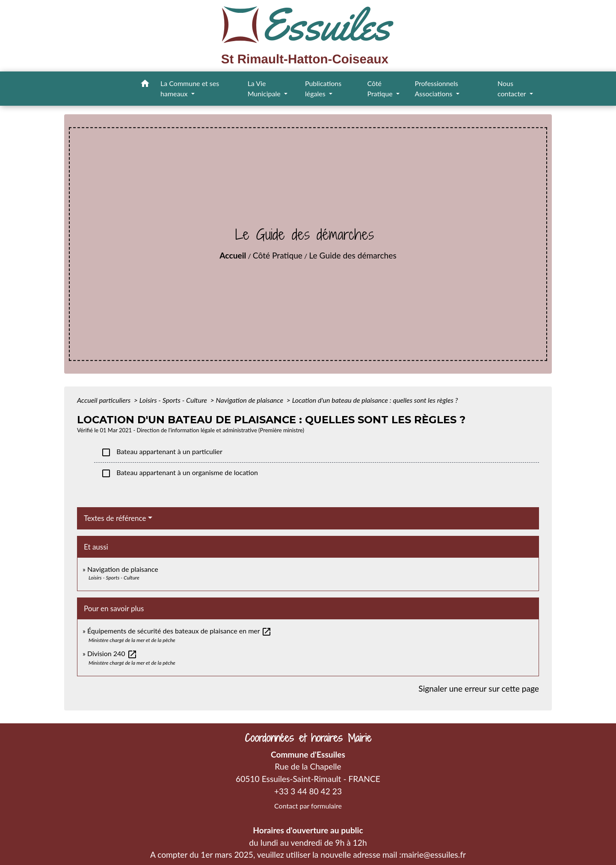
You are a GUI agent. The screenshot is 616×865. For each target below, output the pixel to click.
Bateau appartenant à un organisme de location (179, 473)
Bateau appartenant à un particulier (162, 452)
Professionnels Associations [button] (436, 88)
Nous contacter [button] (512, 88)
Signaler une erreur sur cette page (479, 688)
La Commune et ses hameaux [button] (190, 88)
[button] (145, 85)
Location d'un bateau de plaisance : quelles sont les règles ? (375, 400)
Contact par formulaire (308, 806)
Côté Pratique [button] (381, 88)
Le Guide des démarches (352, 255)
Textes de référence (115, 518)
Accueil (233, 255)
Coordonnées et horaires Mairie (308, 738)
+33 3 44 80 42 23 (308, 791)
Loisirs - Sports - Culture (174, 400)
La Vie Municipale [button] (265, 88)
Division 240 (112, 653)
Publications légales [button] (323, 88)
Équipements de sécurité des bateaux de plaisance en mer (179, 631)
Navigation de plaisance (250, 400)
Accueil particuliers (105, 400)
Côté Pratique (278, 255)
